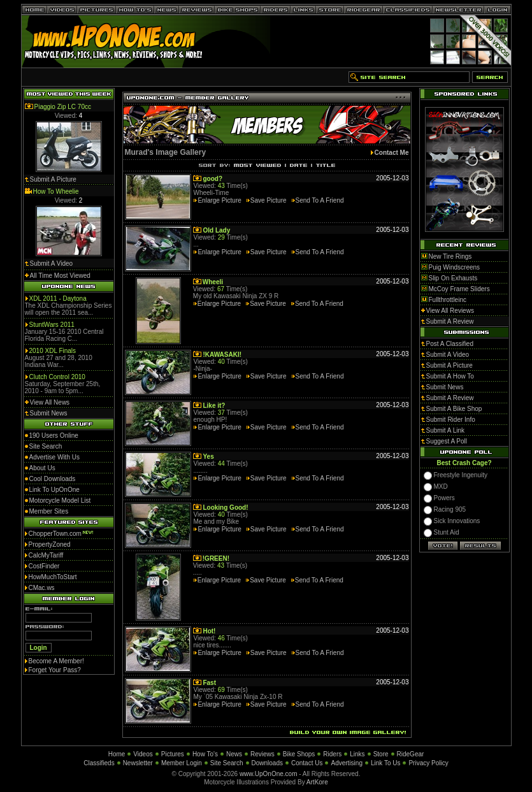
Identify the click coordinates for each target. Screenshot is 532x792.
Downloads (267, 763)
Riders (332, 754)
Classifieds (99, 763)
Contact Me (392, 153)
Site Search (227, 763)
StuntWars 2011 (52, 325)
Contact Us (307, 763)
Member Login (182, 763)
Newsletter (138, 763)
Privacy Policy (428, 763)
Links (357, 754)
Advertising (346, 763)
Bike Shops (299, 754)
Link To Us (386, 763)
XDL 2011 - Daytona (58, 299)
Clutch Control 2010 (57, 377)
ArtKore (317, 782)
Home (117, 754)
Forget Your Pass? (55, 670)
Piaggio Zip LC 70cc (63, 107)
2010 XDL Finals (53, 351)
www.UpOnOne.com (269, 774)
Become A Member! (56, 661)
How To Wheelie (56, 191)
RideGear (411, 754)
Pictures (173, 754)
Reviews (262, 754)
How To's (205, 754)
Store (381, 754)
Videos (143, 754)
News (234, 754)
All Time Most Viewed (60, 276)
